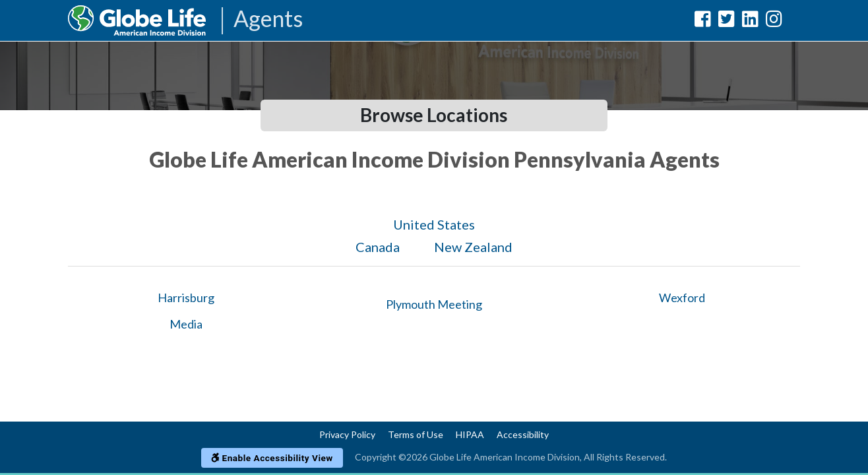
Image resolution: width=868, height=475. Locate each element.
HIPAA (470, 434)
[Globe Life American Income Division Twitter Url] (727, 21)
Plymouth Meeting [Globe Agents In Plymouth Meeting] (434, 304)
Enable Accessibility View (272, 458)
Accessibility (523, 434)
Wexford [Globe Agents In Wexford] (682, 298)
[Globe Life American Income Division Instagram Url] (774, 21)
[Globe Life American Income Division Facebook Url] (703, 21)
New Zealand (473, 247)
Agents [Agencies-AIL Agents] (268, 19)
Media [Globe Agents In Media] (186, 324)
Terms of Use (416, 434)
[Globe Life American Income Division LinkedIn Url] (750, 21)
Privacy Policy (347, 434)
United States (434, 224)
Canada (378, 247)
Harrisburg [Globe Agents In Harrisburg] (186, 298)
